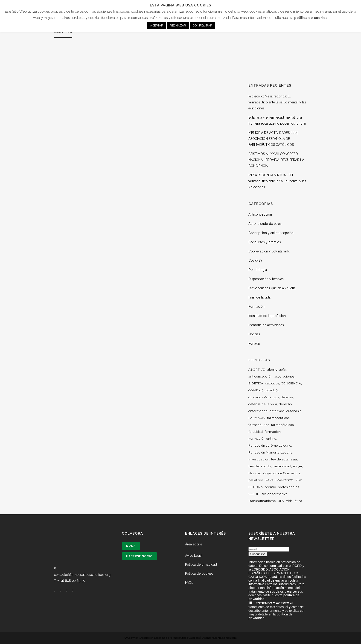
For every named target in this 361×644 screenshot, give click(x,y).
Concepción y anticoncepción (271, 233)
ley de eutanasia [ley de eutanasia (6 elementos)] (284, 459)
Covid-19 (255, 261)
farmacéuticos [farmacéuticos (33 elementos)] (282, 425)
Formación (256, 307)
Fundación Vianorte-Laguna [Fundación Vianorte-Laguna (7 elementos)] (271, 452)
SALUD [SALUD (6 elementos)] (254, 494)
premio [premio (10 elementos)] (270, 487)
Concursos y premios (265, 242)
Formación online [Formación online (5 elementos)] (262, 439)
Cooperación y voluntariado (269, 251)
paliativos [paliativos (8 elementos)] (256, 480)
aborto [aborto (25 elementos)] (272, 370)
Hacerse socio (139, 556)
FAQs (189, 583)
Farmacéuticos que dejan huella (272, 288)
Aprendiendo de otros (265, 224)
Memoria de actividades (266, 325)
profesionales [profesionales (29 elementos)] (288, 487)
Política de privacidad (201, 565)
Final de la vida (259, 297)
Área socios (194, 544)
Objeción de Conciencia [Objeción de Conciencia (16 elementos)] (282, 473)
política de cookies (311, 18)
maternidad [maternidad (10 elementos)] (282, 466)
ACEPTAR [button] (157, 25)
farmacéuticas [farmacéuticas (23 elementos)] (278, 418)
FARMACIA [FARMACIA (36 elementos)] (257, 418)
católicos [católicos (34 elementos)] (272, 383)
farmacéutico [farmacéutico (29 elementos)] (259, 425)
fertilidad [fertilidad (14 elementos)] (256, 432)
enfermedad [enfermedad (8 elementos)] (258, 411)
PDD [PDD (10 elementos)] (299, 480)
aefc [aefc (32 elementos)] (283, 370)
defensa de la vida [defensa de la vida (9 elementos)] (263, 404)
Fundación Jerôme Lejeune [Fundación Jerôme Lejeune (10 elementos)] (270, 446)
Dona (131, 546)
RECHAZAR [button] (178, 25)
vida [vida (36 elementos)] (290, 501)
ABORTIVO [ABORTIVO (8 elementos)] (257, 370)
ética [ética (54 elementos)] (298, 501)
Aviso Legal (194, 556)
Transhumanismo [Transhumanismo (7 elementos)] (262, 501)
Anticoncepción (260, 214)
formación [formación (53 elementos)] (273, 432)
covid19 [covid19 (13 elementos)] (272, 390)
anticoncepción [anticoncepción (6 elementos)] (261, 376)
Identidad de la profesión (267, 316)
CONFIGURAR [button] (202, 25)
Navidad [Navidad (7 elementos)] (255, 473)
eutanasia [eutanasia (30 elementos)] (294, 411)
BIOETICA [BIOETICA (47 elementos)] (256, 383)
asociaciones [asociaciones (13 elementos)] (284, 376)
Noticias (254, 334)
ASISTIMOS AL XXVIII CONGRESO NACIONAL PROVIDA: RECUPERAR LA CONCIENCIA (276, 160)
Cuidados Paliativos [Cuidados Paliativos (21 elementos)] (264, 397)
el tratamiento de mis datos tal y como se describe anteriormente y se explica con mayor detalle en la (277, 611)
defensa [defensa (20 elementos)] (287, 397)
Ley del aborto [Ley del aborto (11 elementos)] (260, 466)
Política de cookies (199, 574)
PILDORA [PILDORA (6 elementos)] (256, 487)
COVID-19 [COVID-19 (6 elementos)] (256, 390)
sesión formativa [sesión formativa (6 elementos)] (275, 494)
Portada (254, 343)
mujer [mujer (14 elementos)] (298, 466)
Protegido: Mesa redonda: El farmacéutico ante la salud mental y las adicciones (277, 102)
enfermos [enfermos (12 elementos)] (277, 411)
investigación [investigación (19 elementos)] (259, 459)
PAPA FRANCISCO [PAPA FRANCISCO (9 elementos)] (279, 480)
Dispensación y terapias (266, 279)
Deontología (258, 270)
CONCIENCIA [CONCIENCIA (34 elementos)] (291, 383)
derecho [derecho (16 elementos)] (285, 404)
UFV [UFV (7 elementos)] (281, 501)
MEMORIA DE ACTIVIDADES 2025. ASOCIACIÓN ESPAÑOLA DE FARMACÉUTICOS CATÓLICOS (274, 139)
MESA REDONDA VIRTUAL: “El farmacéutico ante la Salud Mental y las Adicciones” (277, 181)
